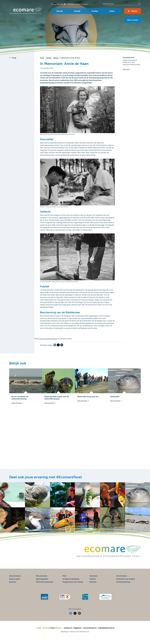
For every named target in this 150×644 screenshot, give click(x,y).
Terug (14, 58)
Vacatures (93, 580)
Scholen (78, 4)
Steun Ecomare (15, 580)
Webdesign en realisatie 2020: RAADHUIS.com (75, 636)
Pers (64, 580)
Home (42, 58)
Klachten (93, 586)
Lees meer (126, 69)
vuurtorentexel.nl (90, 632)
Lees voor (61, 4)
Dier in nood (132, 20)
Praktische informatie (45, 586)
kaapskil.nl (77, 632)
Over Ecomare (122, 580)
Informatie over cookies (126, 583)
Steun (112, 11)
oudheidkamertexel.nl (107, 632)
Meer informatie (17, 403)
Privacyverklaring (123, 586)
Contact (85, 4)
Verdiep (95, 11)
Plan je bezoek (42, 580)
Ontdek (77, 11)
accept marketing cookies (49, 339)
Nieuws (56, 58)
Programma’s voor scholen (73, 586)
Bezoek (60, 11)
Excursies (71, 4)
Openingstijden (42, 583)
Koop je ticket (15, 583)
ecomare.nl (67, 632)
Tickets (134, 11)
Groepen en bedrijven (71, 583)
